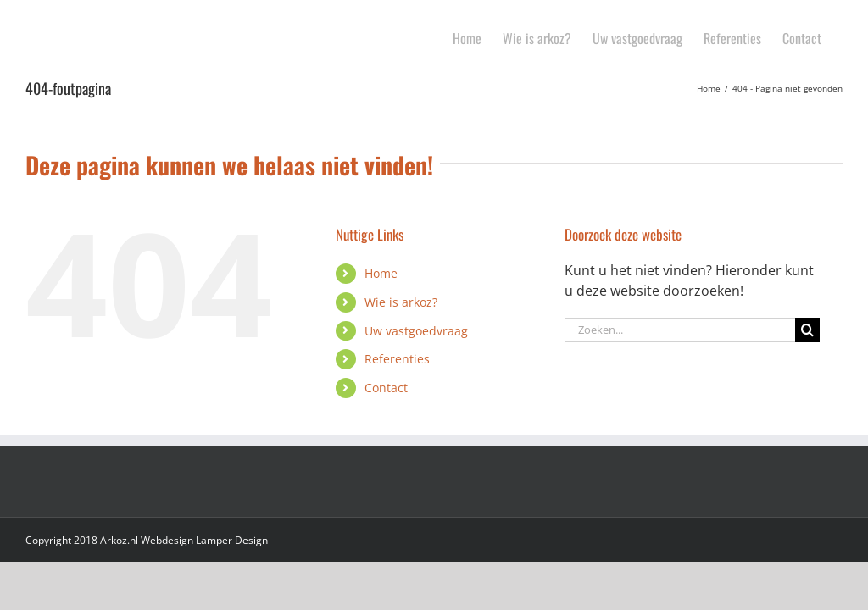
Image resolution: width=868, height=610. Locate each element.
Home (381, 273)
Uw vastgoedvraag (416, 331)
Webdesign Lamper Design (204, 540)
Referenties (397, 359)
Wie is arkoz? (401, 302)
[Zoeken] (807, 330)
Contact (386, 388)
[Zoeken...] (680, 330)
